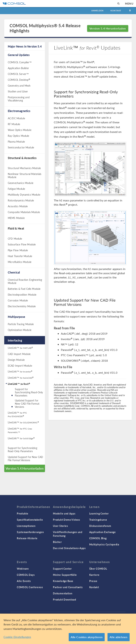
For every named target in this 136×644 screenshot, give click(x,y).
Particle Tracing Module (21, 324)
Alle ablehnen (118, 638)
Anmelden (97, 11)
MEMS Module (16, 218)
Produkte (23, 513)
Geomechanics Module (21, 183)
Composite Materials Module (24, 212)
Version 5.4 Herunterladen (108, 28)
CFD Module (15, 239)
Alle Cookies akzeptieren (87, 638)
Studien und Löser (18, 91)
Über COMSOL (98, 569)
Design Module (16, 360)
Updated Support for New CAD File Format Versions (27, 404)
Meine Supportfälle (65, 575)
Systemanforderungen (30, 532)
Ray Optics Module (19, 136)
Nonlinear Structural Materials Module (25, 175)
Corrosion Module (18, 300)
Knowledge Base (63, 581)
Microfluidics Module (20, 262)
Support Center (62, 569)
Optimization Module (20, 330)
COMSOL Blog (98, 538)
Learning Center (99, 513)
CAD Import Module (19, 354)
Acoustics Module (18, 206)
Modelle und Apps (64, 513)
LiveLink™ (20, 348)
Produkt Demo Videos (66, 520)
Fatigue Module (16, 189)
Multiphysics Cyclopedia (104, 544)
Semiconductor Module (21, 147)
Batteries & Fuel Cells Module (24, 289)
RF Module (14, 124)
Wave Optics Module (20, 130)
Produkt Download (64, 599)
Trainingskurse (98, 520)
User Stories (60, 526)
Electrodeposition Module (22, 295)
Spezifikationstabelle (30, 520)
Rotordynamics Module (21, 200)
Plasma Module (16, 142)
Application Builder (18, 68)
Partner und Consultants (68, 587)
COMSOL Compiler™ (20, 62)
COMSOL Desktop (19, 80)
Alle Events (24, 581)
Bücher (57, 542)
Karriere (94, 575)
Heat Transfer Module (20, 256)
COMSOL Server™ (18, 74)
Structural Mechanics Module (24, 168)
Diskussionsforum (100, 526)
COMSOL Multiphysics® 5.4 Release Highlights (45, 28)
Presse (93, 581)
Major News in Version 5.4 (25, 46)
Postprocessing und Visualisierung (19, 99)
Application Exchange (103, 532)
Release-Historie (27, 538)
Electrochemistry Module (22, 306)
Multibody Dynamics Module (24, 195)
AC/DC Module (16, 118)
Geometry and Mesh (19, 86)
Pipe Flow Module (18, 250)
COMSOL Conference (30, 587)
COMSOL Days (26, 575)
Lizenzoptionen (26, 526)
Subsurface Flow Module (22, 244)
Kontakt (116, 11)
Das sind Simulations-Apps (69, 548)
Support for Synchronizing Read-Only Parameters (29, 392)
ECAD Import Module (20, 366)
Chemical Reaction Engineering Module (25, 281)
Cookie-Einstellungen (17, 637)
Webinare (23, 569)
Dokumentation (63, 593)
